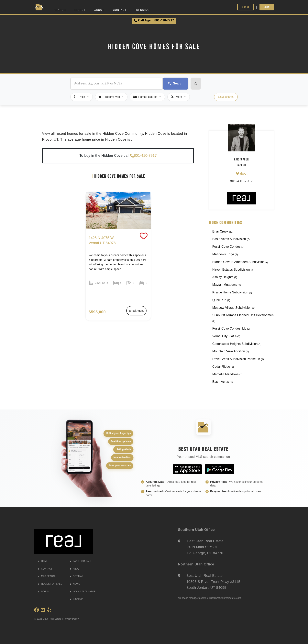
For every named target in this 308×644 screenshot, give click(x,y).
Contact (120, 10)
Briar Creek (223, 231)
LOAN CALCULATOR (83, 592)
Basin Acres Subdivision (231, 239)
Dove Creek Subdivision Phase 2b (238, 359)
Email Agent (136, 311)
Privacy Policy (71, 619)
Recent (80, 10)
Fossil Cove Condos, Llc (231, 328)
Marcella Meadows (227, 374)
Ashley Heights (225, 277)
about (241, 174)
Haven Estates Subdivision (233, 270)
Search (60, 10)
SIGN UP (76, 599)
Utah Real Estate (52, 619)
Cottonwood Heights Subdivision (237, 344)
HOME (43, 561)
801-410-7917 (143, 156)
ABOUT (75, 569)
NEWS (75, 584)
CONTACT (45, 569)
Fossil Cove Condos (228, 247)
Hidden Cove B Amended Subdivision (240, 262)
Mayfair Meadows (227, 285)
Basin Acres (223, 382)
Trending (142, 10)
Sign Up (246, 7)
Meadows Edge (225, 254)
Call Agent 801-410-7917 (154, 20)
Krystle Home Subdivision (232, 292)
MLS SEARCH (47, 576)
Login (267, 7)
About (99, 10)
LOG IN (44, 592)
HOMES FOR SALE (50, 584)
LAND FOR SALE (81, 561)
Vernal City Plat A (226, 336)
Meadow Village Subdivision (234, 308)
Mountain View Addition (231, 351)
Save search (226, 97)
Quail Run (221, 300)
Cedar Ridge (223, 367)
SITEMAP (77, 576)
